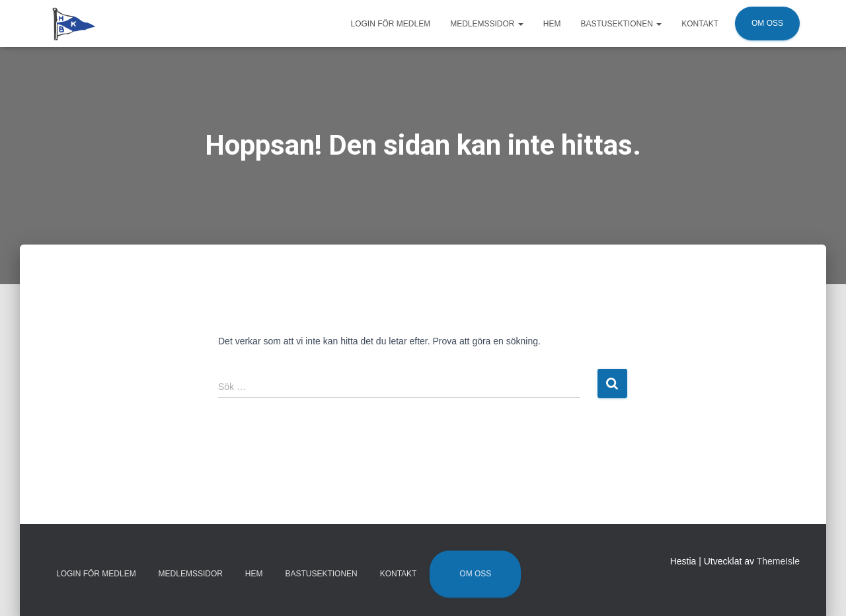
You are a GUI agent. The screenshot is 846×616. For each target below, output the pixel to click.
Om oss (767, 23)
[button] (520, 24)
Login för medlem (390, 24)
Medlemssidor (487, 24)
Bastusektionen (622, 24)
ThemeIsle (778, 561)
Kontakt (700, 24)
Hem (552, 24)
